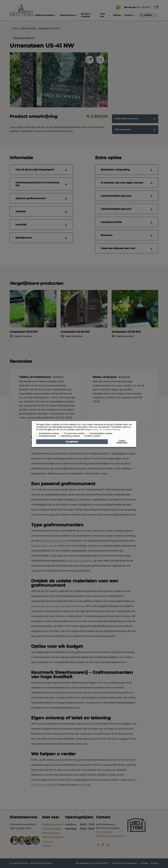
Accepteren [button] (72, 442)
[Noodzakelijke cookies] (88, 433)
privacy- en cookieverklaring (105, 430)
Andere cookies (92, 436)
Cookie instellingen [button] (122, 442)
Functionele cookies (74, 433)
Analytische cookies (49, 433)
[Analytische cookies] (37, 433)
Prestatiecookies (47, 436)
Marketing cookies (70, 436)
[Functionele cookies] (62, 433)
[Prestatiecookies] (37, 436)
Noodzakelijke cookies (101, 433)
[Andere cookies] (83, 436)
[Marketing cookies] (59, 436)
